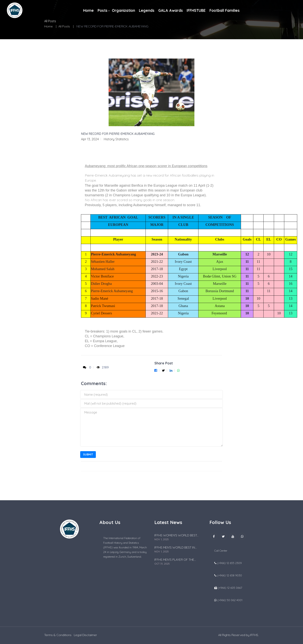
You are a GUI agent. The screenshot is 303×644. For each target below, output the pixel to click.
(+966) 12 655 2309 (229, 563)
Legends (147, 10)
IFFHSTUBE (196, 10)
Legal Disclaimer (85, 635)
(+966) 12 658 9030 (230, 575)
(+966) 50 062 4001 (230, 600)
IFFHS (254, 635)
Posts (103, 10)
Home (88, 10)
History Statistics (116, 139)
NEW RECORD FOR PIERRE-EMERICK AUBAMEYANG (118, 134)
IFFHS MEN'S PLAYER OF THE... (175, 560)
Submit (88, 454)
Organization (123, 10)
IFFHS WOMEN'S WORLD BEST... (176, 535)
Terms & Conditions (58, 635)
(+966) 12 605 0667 (230, 588)
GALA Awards (171, 10)
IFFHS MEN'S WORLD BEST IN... (176, 547)
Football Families (225, 10)
